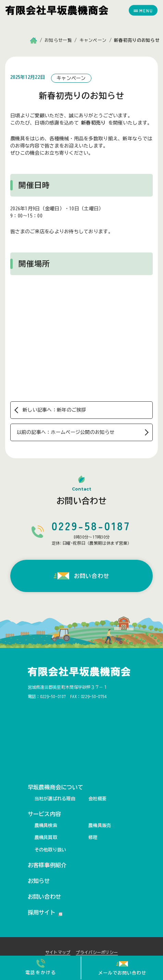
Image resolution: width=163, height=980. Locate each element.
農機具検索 (46, 825)
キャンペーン (71, 78)
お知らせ (39, 881)
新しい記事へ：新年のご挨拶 (54, 410)
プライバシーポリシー (97, 952)
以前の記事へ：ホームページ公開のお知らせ (66, 432)
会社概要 (97, 799)
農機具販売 (100, 825)
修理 (93, 837)
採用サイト (45, 913)
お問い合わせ (45, 897)
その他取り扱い (51, 850)
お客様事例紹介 (47, 865)
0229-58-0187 (53, 696)
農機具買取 (46, 837)
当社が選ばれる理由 (55, 799)
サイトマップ (58, 952)
